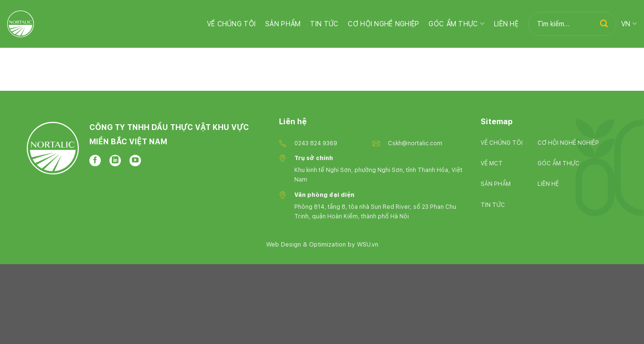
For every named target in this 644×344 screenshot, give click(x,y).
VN (629, 24)
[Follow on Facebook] (95, 161)
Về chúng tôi (231, 24)
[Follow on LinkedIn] (115, 161)
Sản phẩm (283, 24)
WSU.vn (368, 244)
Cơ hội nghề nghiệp (383, 24)
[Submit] (604, 24)
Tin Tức (324, 24)
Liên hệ (506, 24)
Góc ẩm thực (456, 24)
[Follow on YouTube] (135, 161)
